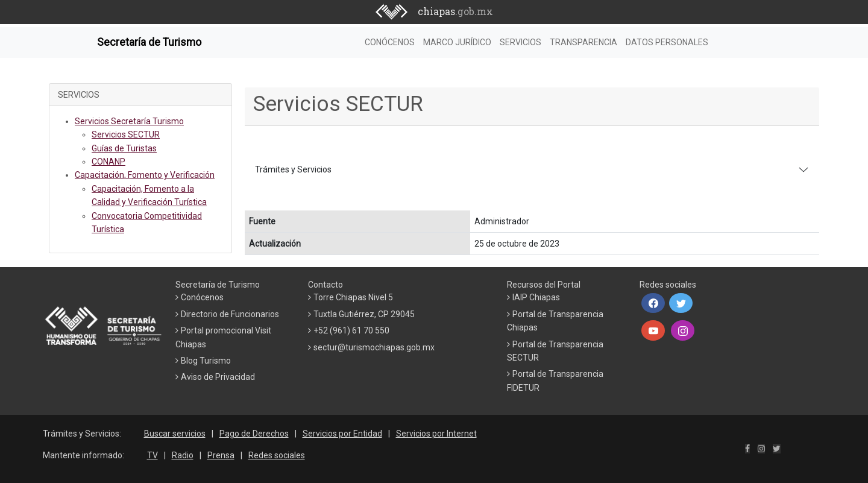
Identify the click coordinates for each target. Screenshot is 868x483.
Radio (183, 455)
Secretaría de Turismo (149, 42)
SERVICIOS (520, 42)
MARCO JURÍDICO (457, 42)
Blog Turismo (206, 361)
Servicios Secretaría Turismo (129, 121)
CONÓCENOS (390, 42)
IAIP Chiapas (536, 297)
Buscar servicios (175, 434)
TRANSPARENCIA (583, 42)
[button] (653, 303)
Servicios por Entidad (342, 434)
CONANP (108, 162)
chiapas (455, 11)
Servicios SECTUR (126, 134)
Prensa (221, 455)
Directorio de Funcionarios (230, 314)
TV (153, 455)
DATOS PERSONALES (667, 42)
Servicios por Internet (436, 434)
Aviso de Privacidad (218, 377)
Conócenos (202, 297)
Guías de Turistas (124, 148)
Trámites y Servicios (293, 169)
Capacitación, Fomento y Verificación (145, 175)
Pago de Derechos (254, 434)
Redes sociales (277, 455)
